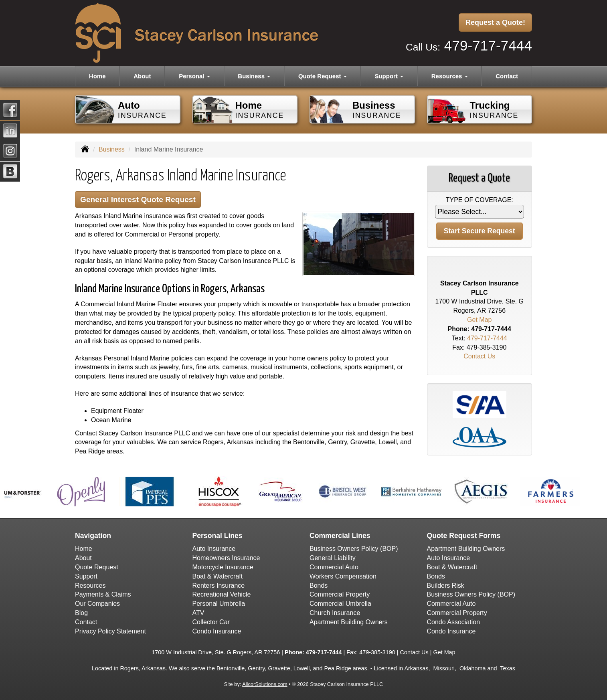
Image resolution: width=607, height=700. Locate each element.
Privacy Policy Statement (110, 631)
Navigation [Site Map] (93, 536)
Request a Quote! (495, 22)
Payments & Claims (103, 594)
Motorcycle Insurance (223, 567)
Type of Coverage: (480, 200)
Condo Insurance (217, 631)
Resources (90, 586)
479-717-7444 (488, 46)
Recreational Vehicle (222, 594)
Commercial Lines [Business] (340, 536)
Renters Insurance (219, 586)
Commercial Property (340, 594)
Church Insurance (335, 613)
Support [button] (389, 76)
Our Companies (97, 604)
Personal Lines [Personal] (218, 536)
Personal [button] (194, 76)
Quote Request (97, 567)
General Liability (333, 558)
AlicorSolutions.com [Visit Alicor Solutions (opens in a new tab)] (265, 684)
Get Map (479, 320)
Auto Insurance (214, 549)
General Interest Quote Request (138, 199)
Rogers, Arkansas (143, 668)
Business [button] (254, 76)
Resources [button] (450, 76)
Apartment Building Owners (349, 622)
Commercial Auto (334, 567)
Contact (507, 76)
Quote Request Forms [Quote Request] (464, 536)
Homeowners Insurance (226, 558)
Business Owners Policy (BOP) (354, 549)
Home (97, 76)
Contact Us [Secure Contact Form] (479, 356)
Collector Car (211, 622)
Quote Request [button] (323, 76)
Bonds (319, 586)
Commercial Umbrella (340, 604)
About (142, 76)
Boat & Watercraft (218, 576)
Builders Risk (446, 586)
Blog (81, 613)
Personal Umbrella (219, 604)
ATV (198, 613)
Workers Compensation (343, 576)
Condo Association (454, 622)
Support (86, 576)
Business (112, 149)
